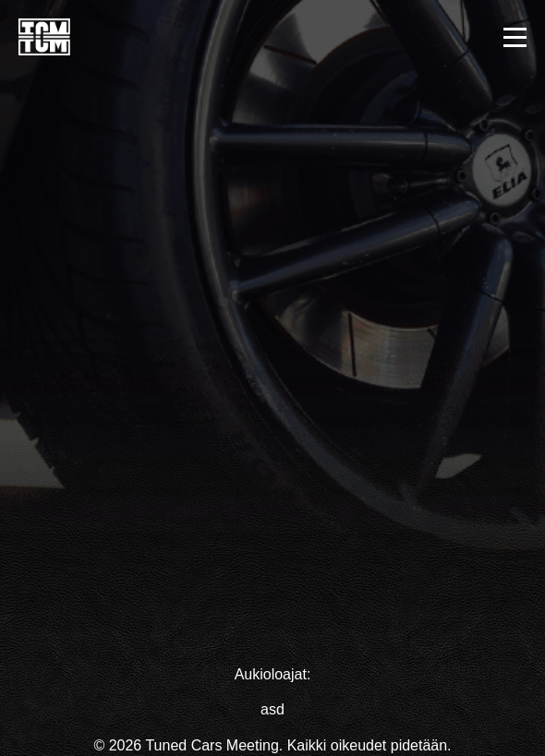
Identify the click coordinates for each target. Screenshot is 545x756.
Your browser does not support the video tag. (272, 330)
